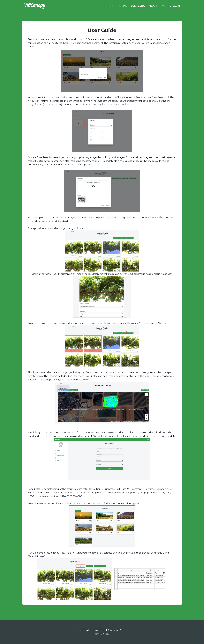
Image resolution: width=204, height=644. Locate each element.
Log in (174, 6)
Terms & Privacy (102, 634)
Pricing (123, 6)
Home (111, 6)
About (153, 6)
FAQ (163, 6)
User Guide (138, 6)
